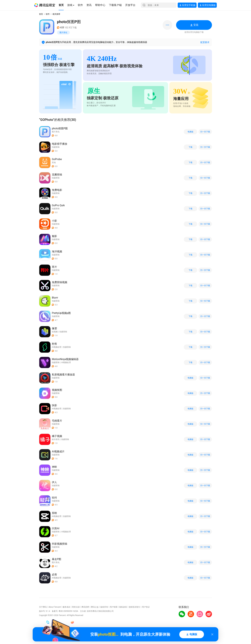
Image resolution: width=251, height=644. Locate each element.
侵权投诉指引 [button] (134, 607)
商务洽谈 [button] (76, 607)
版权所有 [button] (104, 607)
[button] (45, 5)
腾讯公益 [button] (95, 607)
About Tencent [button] (55, 607)
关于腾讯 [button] (43, 607)
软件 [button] (48, 14)
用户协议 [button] (146, 607)
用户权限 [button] (114, 607)
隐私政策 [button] (123, 607)
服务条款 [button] (66, 607)
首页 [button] (41, 14)
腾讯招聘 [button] (85, 607)
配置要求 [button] (205, 42)
